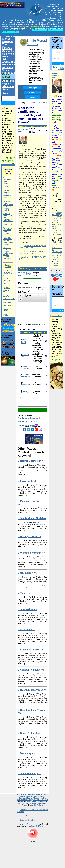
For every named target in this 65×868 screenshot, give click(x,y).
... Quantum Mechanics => (32, 690)
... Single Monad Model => (32, 518)
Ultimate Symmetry (8, 50)
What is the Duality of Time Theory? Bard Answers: (8, 182)
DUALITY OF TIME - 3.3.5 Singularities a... (8, 273)
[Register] (32, 92)
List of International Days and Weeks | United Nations (32, 247)
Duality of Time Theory (8, 44)
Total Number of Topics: (27, 421)
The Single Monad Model (9, 39)
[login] (32, 97)
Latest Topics (32, 88)
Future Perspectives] (26, 392)
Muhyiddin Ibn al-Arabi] (26, 375)
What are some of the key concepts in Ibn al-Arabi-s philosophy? (8, 219)
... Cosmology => (27, 573)
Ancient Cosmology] (26, 384)
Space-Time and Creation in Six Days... (8, 304)
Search (33, 803)
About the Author (8, 88)
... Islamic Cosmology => (31, 461)
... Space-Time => (27, 609)
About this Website (8, 82)
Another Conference (56, 30)
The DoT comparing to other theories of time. (7, 194)
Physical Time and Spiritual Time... (7, 290)
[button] (20, 296)
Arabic (6, 93)
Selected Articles (8, 266)
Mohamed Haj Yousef (23, 130)
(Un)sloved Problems (9, 66)
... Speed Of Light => (29, 733)
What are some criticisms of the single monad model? (8, 206)
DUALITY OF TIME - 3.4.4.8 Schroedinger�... (9, 297)
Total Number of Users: (28, 425)
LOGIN (25, 325)
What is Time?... (6, 310)
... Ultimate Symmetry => (31, 553)
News (27, 803)
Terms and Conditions (28, 820)
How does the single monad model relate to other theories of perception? (8, 253)
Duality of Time (33, 103)
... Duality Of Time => (29, 536)
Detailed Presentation (10, 32)
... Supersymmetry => (29, 773)
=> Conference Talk (39, 30)
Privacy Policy (25, 816)
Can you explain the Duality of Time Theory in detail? (8, 241)
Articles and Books (9, 61)
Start (19, 795)
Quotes (21, 803)
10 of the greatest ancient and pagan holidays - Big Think (32, 252)
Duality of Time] (25, 356)
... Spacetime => (26, 629)
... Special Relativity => (30, 650)
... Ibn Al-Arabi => (27, 481)
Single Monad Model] (24, 341)
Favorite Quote (57, 316)
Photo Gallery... (6, 315)
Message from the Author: (56, 75)
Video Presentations (10, 71)
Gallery (27, 802)
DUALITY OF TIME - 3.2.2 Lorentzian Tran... (8, 281)
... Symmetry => (26, 753)
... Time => (23, 593)
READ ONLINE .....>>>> (57, 263)
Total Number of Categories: (29, 418)
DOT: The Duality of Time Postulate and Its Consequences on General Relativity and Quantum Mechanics (57, 251)
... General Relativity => (30, 670)
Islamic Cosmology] (26, 367)
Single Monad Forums (37, 42)
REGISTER (34, 325)
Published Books (8, 55)
